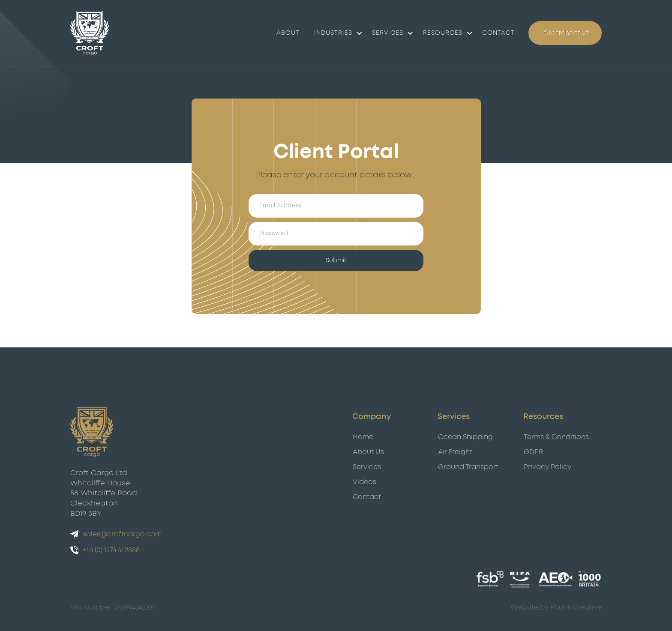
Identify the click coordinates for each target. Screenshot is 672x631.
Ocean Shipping (465, 437)
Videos (364, 482)
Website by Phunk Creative (556, 607)
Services (388, 33)
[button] (336, 33)
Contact (367, 497)
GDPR (533, 452)
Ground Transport (468, 467)
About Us (368, 452)
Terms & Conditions (556, 437)
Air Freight (455, 452)
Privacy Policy (547, 467)
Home (363, 437)
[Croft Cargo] (90, 33)
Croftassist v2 (566, 33)
